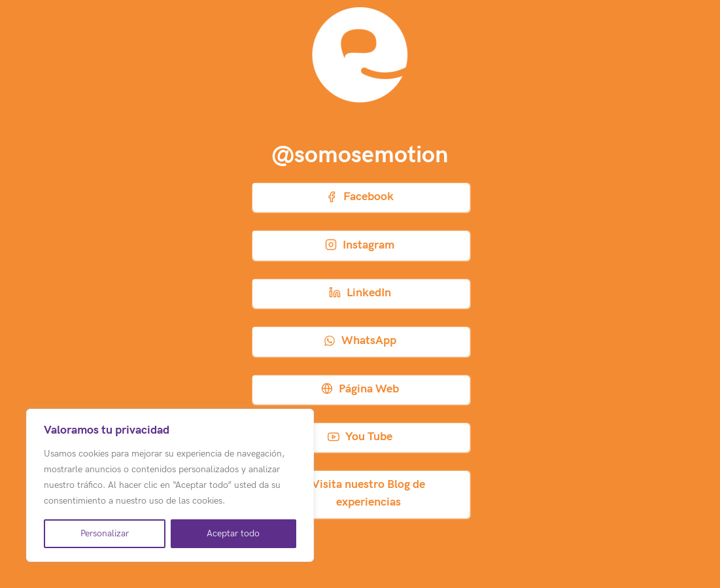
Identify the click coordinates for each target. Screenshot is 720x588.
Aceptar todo (233, 533)
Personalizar (105, 533)
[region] (170, 485)
